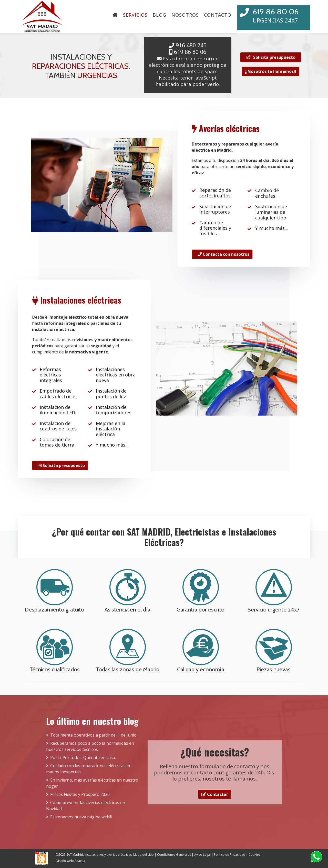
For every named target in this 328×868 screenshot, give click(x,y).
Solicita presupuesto (61, 465)
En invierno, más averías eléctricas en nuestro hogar (92, 783)
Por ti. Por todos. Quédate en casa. (83, 758)
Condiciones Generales (174, 855)
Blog (160, 15)
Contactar (215, 794)
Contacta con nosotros (223, 254)
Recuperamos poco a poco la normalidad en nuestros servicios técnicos (90, 746)
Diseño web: (65, 861)
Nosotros (185, 15)
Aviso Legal (202, 855)
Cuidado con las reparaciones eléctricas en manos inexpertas (89, 769)
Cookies (254, 855)
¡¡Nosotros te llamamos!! (271, 71)
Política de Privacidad (230, 855)
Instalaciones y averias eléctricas (108, 855)
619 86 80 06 (276, 12)
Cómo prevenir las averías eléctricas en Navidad (86, 806)
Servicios (135, 15)
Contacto (218, 15)
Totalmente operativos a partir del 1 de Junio (93, 735)
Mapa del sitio (143, 855)
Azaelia (79, 861)
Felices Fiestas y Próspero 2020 (80, 794)
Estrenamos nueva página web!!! (81, 817)
